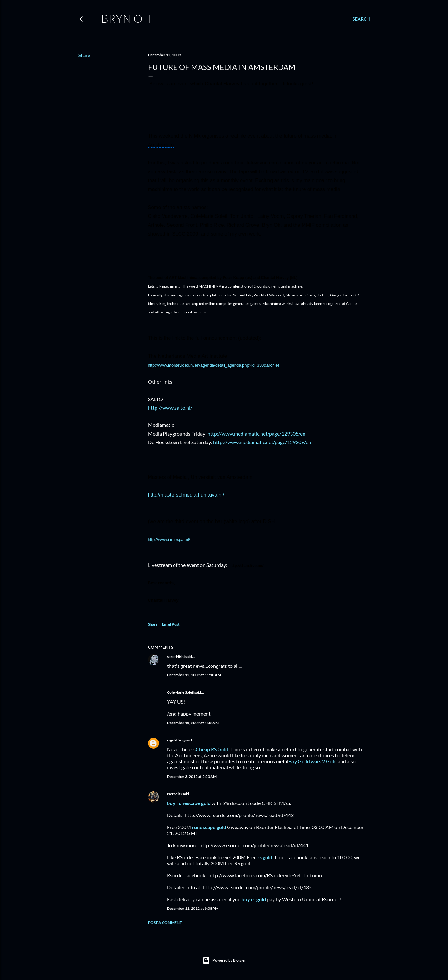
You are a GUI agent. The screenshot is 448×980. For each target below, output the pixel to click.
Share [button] (84, 55)
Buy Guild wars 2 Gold (313, 761)
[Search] (361, 19)
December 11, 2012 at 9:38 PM (193, 908)
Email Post (171, 624)
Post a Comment (165, 923)
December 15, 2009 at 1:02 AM (193, 723)
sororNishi (176, 657)
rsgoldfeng (176, 740)
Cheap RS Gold (212, 749)
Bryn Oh (126, 18)
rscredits (174, 794)
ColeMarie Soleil (180, 692)
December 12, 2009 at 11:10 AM (194, 675)
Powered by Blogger (224, 960)
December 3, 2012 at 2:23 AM (192, 776)
